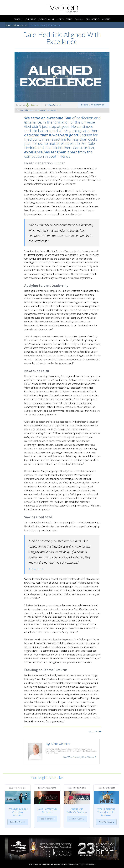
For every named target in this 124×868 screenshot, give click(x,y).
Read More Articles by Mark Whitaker (79, 757)
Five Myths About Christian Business (18, 812)
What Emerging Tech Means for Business (106, 812)
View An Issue (54, 25)
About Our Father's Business (77, 810)
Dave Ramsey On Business (47, 810)
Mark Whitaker (55, 105)
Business (35, 105)
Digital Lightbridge (87, 864)
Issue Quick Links (38, 25)
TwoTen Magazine (42, 864)
